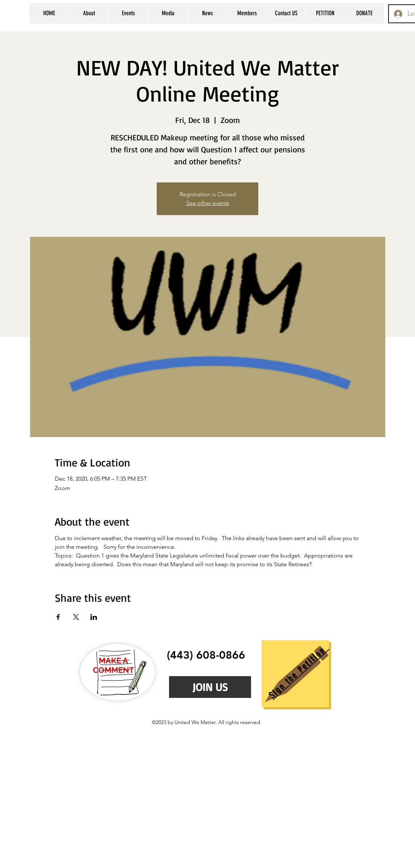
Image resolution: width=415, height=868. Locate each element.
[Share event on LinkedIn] (94, 617)
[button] (89, 13)
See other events (208, 203)
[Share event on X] (76, 617)
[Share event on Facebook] (58, 617)
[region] (295, 674)
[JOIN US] (210, 687)
